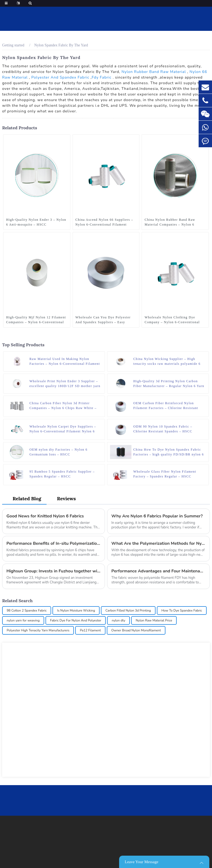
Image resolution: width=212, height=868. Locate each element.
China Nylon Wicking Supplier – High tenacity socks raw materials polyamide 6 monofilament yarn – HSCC (167, 362)
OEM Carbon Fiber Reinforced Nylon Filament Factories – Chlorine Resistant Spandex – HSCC (166, 406)
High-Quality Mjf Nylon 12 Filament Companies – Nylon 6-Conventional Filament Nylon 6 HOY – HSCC (36, 320)
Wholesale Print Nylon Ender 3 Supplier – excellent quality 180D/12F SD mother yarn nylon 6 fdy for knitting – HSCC (65, 384)
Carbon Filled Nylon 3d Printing (128, 610)
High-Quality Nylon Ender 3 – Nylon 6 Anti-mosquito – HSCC (36, 222)
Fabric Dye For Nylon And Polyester (76, 620)
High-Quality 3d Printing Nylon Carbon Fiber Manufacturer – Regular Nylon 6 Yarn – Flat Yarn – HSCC (169, 384)
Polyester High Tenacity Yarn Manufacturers (38, 630)
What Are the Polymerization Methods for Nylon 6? (158, 543)
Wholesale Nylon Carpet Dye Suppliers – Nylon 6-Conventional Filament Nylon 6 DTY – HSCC (63, 429)
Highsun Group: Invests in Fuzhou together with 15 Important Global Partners (54, 571)
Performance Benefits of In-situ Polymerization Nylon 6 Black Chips (54, 543)
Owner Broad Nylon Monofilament (136, 630)
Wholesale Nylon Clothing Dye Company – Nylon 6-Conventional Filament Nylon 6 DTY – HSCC (172, 320)
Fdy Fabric (101, 77)
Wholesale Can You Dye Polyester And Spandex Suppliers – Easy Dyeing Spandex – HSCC (103, 320)
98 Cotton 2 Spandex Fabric (27, 610)
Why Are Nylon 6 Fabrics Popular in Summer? (157, 516)
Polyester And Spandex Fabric (60, 77)
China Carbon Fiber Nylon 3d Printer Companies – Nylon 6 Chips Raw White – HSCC (63, 406)
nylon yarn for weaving (23, 620)
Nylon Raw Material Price (154, 620)
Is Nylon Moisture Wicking (76, 610)
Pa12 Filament (90, 630)
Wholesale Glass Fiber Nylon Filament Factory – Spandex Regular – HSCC (165, 474)
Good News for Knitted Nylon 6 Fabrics (45, 516)
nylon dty (118, 620)
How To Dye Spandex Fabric (182, 610)
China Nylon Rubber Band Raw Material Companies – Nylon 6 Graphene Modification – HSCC (170, 222)
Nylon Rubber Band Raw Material (154, 72)
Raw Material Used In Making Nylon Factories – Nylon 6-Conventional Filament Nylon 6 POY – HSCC (65, 362)
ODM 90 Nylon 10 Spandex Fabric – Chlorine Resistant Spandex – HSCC (163, 429)
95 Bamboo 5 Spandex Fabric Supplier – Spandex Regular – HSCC (62, 474)
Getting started (13, 45)
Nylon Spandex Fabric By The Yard (61, 45)
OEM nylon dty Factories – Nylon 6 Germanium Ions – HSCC (58, 452)
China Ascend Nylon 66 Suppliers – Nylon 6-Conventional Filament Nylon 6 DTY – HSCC (104, 222)
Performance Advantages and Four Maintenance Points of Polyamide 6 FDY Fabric (158, 571)
